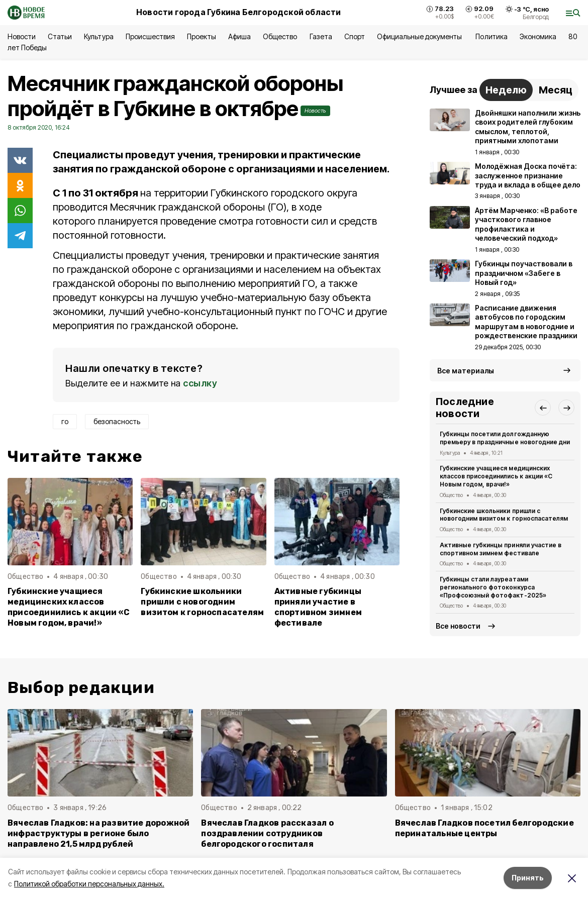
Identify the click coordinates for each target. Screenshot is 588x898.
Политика (491, 36)
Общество (280, 36)
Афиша (239, 36)
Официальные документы (420, 36)
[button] (543, 408)
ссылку (200, 383)
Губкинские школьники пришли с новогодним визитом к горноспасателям (202, 602)
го (65, 421)
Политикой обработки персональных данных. (89, 884)
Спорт (355, 36)
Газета (321, 36)
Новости (22, 36)
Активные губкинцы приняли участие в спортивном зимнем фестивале (318, 607)
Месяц (556, 90)
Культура (99, 36)
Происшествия (150, 36)
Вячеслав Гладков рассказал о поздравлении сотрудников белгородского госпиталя (267, 833)
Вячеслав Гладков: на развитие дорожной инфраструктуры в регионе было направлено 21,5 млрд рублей (99, 833)
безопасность (117, 421)
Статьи (60, 36)
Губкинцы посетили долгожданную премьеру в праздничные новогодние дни (505, 438)
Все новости (458, 626)
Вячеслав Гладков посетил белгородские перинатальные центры (484, 828)
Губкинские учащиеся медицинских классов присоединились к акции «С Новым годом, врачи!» (69, 607)
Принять (528, 878)
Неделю (506, 90)
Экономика (538, 36)
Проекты (202, 36)
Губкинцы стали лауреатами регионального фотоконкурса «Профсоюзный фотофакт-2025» (493, 587)
